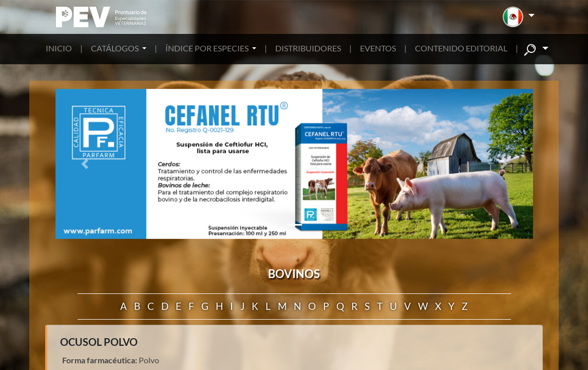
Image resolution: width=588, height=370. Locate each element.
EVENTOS (378, 48)
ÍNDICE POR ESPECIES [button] (208, 48)
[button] (518, 17)
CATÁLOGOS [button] (116, 48)
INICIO (59, 48)
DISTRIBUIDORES (308, 48)
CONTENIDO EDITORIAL (461, 48)
